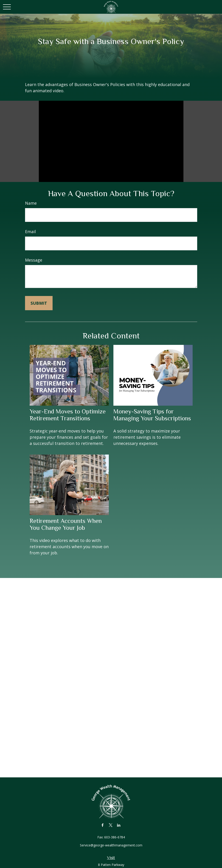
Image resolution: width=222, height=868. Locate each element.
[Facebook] (103, 825)
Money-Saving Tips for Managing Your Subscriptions (152, 415)
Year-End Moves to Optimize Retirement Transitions (68, 415)
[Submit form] (39, 303)
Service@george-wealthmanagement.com (111, 845)
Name (31, 203)
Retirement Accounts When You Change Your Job (66, 524)
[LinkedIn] (119, 825)
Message (34, 260)
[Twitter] (111, 825)
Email (30, 232)
